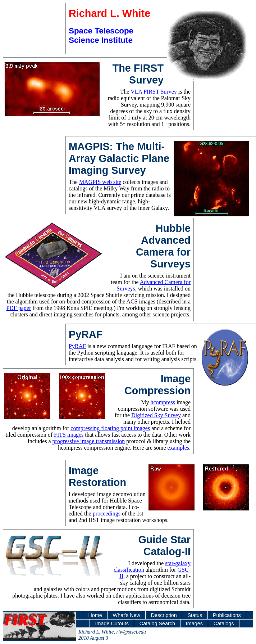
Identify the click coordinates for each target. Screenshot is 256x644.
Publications (227, 615)
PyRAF (77, 346)
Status (195, 615)
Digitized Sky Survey (156, 415)
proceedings (107, 514)
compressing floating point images (110, 428)
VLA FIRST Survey (154, 92)
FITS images (69, 435)
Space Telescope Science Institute (101, 35)
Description (164, 615)
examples (178, 448)
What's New (127, 615)
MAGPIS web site (100, 182)
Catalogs (224, 623)
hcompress (163, 402)
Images (194, 623)
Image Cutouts (112, 623)
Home (95, 615)
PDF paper (19, 308)
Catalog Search (157, 623)
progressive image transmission (89, 441)
